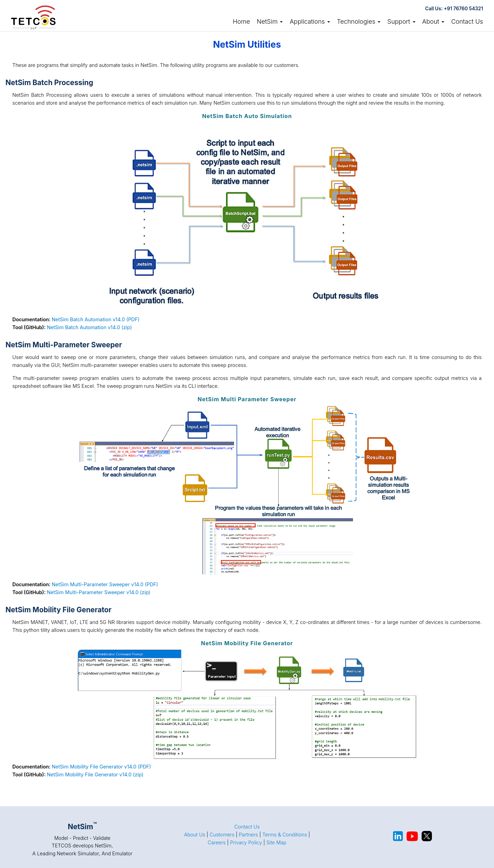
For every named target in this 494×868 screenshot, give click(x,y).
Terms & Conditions (285, 835)
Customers (222, 835)
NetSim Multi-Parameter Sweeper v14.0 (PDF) (105, 584)
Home (241, 21)
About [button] (433, 21)
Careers (217, 842)
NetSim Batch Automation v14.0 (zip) (89, 327)
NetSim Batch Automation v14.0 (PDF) (96, 319)
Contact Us (467, 21)
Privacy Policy (246, 842)
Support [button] (401, 21)
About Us (195, 835)
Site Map (276, 842)
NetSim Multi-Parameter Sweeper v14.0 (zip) (98, 592)
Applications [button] (310, 21)
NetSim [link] (270, 21)
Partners (248, 835)
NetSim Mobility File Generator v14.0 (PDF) (102, 767)
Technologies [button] (359, 21)
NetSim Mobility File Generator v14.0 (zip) (95, 774)
